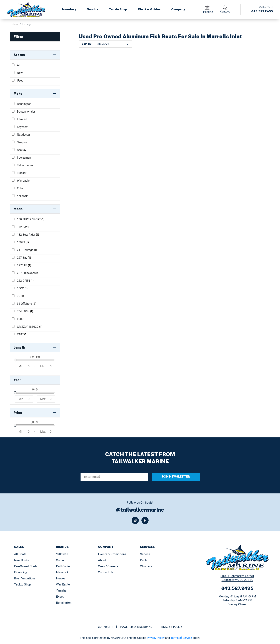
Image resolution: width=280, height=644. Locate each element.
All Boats (20, 554)
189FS (20, 242)
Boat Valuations (25, 578)
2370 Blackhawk (27, 273)
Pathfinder (63, 566)
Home (15, 24)
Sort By (86, 44)
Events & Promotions (112, 554)
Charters (146, 566)
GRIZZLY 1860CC (27, 327)
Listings (27, 24)
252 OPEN (23, 281)
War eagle (21, 181)
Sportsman (21, 158)
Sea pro (19, 142)
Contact (225, 12)
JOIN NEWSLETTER (176, 477)
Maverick (62, 572)
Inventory (69, 9)
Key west (20, 127)
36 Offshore (24, 304)
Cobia (60, 560)
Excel (60, 597)
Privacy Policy (156, 638)
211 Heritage (24, 250)
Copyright (106, 627)
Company (178, 9)
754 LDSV (22, 311)
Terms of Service (181, 638)
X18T (20, 334)
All (16, 65)
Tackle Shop (118, 9)
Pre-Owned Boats (26, 566)
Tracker (19, 173)
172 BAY (22, 227)
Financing (207, 12)
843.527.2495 (262, 11)
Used (18, 81)
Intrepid (19, 119)
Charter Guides (149, 9)
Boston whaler (23, 112)
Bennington (22, 104)
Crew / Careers (108, 566)
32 (18, 296)
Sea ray (19, 150)
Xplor (18, 188)
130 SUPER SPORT (28, 219)
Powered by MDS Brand (136, 627)
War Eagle (63, 585)
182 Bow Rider (25, 235)
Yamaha (61, 591)
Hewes (61, 578)
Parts (144, 560)
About (102, 560)
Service (92, 9)
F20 (19, 319)
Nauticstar (21, 135)
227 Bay (21, 258)
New (17, 73)
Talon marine (23, 165)
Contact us (106, 572)
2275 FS (22, 265)
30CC (20, 288)
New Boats (21, 560)
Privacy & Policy (171, 627)
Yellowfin (20, 196)
